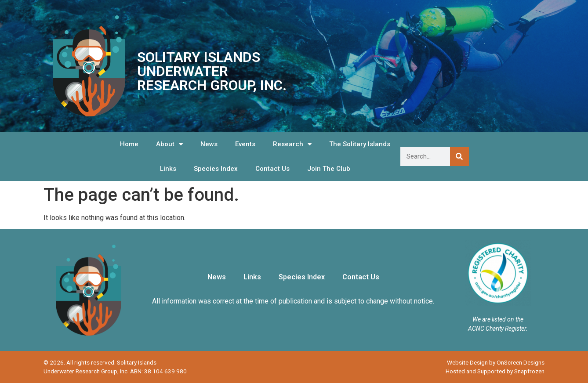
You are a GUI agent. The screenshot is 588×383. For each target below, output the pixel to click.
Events (245, 144)
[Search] (459, 157)
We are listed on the (498, 319)
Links (168, 169)
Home (129, 144)
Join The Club (329, 169)
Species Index (216, 169)
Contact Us (272, 169)
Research (292, 144)
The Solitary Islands (360, 144)
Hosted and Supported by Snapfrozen (495, 371)
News (209, 144)
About (169, 144)
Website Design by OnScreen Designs (496, 362)
